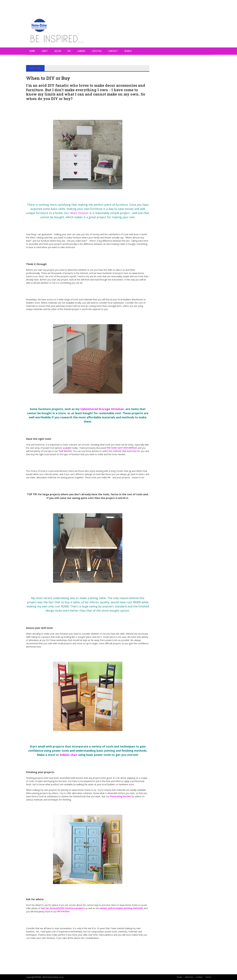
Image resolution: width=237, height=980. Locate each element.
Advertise (189, 977)
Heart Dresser (80, 213)
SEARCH (128, 51)
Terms (208, 977)
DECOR (58, 51)
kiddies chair (69, 755)
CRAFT (45, 51)
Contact (199, 977)
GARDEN (81, 51)
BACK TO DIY (35, 68)
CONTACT (113, 51)
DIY (69, 51)
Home (32, 51)
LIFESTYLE (97, 51)
